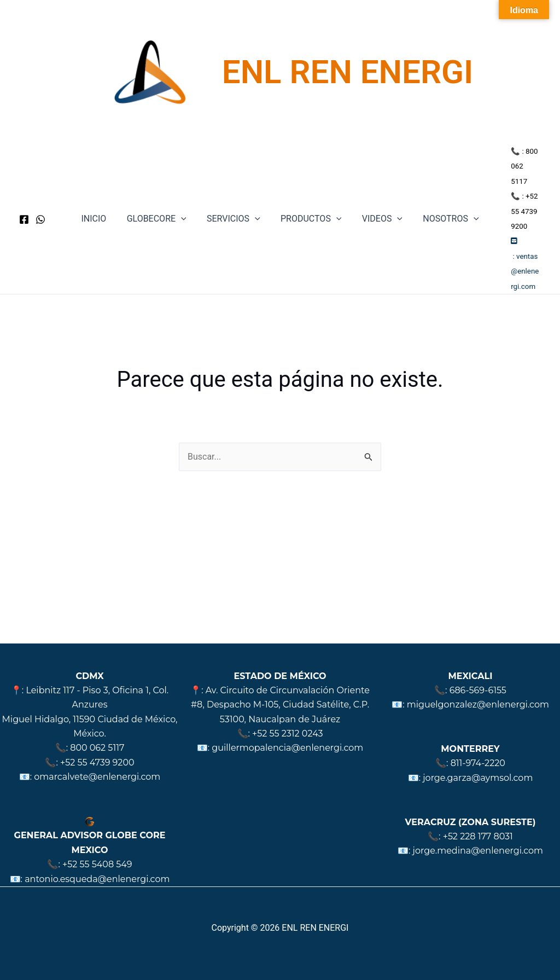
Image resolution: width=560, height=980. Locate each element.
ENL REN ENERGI (348, 72)
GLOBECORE (161, 204)
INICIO (101, 204)
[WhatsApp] (40, 204)
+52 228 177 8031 (478, 836)
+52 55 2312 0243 (288, 733)
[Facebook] (24, 204)
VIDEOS (378, 204)
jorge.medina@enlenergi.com (478, 851)
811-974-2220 (478, 763)
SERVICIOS (235, 204)
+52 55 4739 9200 (97, 762)
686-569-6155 (478, 690)
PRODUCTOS (309, 204)
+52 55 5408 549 (97, 864)
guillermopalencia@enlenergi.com (287, 748)
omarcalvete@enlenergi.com (97, 777)
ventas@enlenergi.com (521, 241)
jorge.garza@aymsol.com (478, 778)
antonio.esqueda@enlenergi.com (97, 879)
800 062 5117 (97, 748)
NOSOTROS (444, 204)
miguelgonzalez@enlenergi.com (478, 704)
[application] (185, 204)
